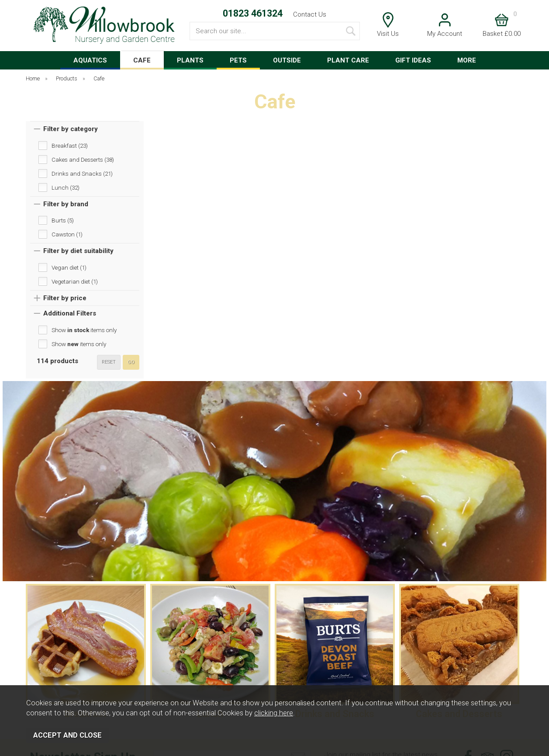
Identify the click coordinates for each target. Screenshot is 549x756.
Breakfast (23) (70, 146)
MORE (467, 60)
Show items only (84, 330)
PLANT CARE (348, 60)
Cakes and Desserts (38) (83, 160)
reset (109, 362)
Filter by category (71, 129)
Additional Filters (70, 313)
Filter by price (65, 298)
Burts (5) (63, 220)
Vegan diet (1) (69, 267)
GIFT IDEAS (413, 60)
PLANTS (190, 60)
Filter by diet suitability (78, 251)
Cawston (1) (67, 234)
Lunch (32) (66, 187)
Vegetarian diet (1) (75, 281)
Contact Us (310, 14)
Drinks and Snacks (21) (82, 173)
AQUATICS (90, 60)
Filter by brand (66, 204)
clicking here (274, 713)
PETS (238, 60)
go (131, 362)
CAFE (142, 60)
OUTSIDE (287, 60)
